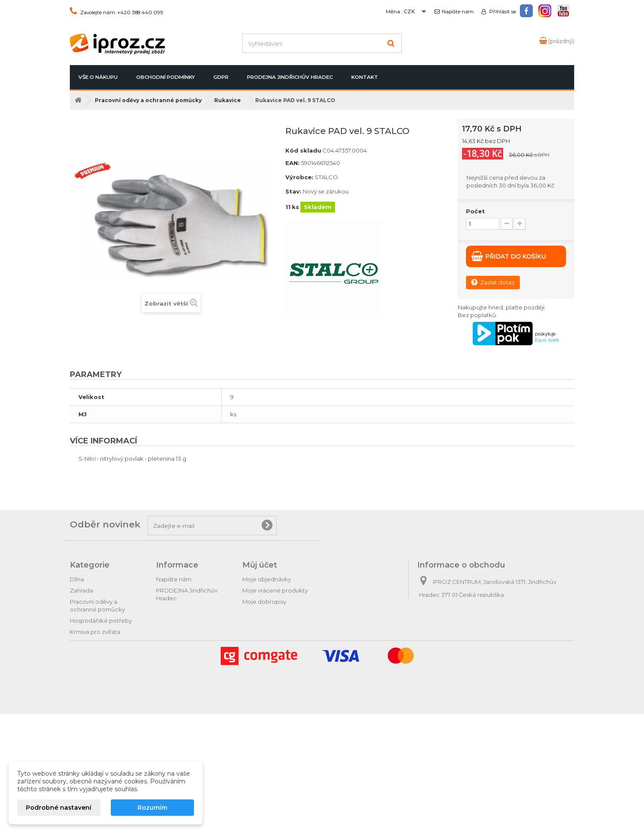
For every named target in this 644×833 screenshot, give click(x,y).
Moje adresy (259, 613)
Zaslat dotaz (493, 282)
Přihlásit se (502, 12)
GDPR (221, 77)
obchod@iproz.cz (478, 627)
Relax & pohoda (92, 718)
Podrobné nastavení (59, 808)
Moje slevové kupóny (272, 635)
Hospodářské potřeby (101, 621)
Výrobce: (299, 177)
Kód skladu (303, 150)
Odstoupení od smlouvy (189, 621)
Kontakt (365, 77)
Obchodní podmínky (166, 77)
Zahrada (81, 590)
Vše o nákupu (98, 77)
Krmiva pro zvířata (95, 632)
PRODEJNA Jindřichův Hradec (290, 77)
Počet (475, 211)
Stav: (293, 191)
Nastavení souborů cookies (280, 646)
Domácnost (86, 643)
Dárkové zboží (90, 707)
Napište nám (458, 12)
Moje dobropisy (264, 602)
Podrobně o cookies (185, 654)
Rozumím (152, 808)
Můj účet (260, 565)
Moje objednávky (267, 579)
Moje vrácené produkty (275, 590)
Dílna (77, 579)
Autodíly (81, 684)
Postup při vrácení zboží (189, 609)
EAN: (292, 163)
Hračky (79, 729)
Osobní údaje (261, 624)
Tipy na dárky (88, 696)
